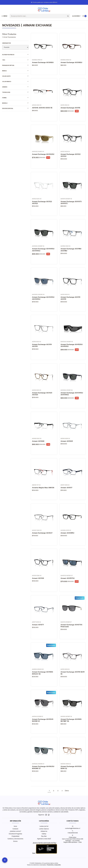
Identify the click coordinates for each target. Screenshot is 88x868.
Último (67, 791)
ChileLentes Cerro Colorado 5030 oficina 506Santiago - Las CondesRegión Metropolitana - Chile (73, 839)
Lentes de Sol (44, 826)
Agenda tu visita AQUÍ (44, 839)
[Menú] (4, 16)
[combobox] (40, 16)
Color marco (15, 81)
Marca (15, 71)
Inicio (15, 826)
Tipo (15, 60)
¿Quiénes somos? (15, 831)
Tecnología (15, 92)
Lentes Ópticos (44, 829)
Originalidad (15, 836)
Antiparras (44, 831)
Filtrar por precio (15, 55)
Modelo (15, 103)
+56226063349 (73, 832)
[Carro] (85, 16)
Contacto (15, 829)
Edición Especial (15, 108)
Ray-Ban (44, 836)
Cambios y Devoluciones (15, 839)
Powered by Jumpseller (54, 865)
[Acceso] (77, 16)
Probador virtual (15, 65)
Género (15, 87)
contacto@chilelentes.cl (73, 827)
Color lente (15, 76)
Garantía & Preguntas (15, 834)
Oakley (44, 834)
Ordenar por (6, 43)
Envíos (15, 841)
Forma (15, 98)
